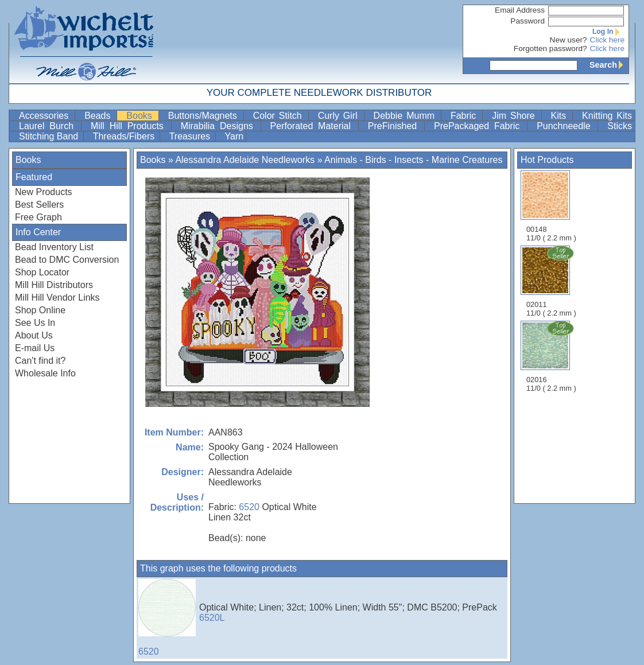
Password (527, 21)
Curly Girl (340, 116)
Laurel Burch (49, 126)
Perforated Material (313, 126)
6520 (249, 507)
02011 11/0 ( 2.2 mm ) (552, 281)
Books (141, 116)
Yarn (234, 136)
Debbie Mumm (406, 116)
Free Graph (38, 217)
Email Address (520, 10)
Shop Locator (42, 272)
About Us (34, 335)
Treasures (191, 136)
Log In (608, 32)
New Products (44, 192)
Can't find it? (40, 361)
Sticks (620, 126)
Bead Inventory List (54, 247)
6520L (212, 618)
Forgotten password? (550, 48)
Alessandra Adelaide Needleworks (245, 160)
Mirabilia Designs (220, 126)
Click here (607, 40)
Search (609, 65)
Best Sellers (39, 205)
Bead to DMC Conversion (67, 260)
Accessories (46, 116)
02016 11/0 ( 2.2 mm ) (552, 356)
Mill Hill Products (130, 126)
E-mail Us (35, 348)
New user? (569, 40)
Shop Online (40, 310)
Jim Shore (515, 116)
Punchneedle (566, 126)
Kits (561, 116)
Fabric (465, 116)
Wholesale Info (45, 373)
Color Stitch (280, 116)
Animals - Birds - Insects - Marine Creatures (413, 160)
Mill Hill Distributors (54, 285)
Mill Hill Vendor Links (57, 297)
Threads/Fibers (125, 136)
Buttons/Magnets (205, 116)
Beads (99, 116)
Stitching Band (50, 136)
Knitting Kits (607, 116)
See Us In (35, 323)
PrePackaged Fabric (479, 126)
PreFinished (395, 126)
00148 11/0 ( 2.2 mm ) (551, 206)
